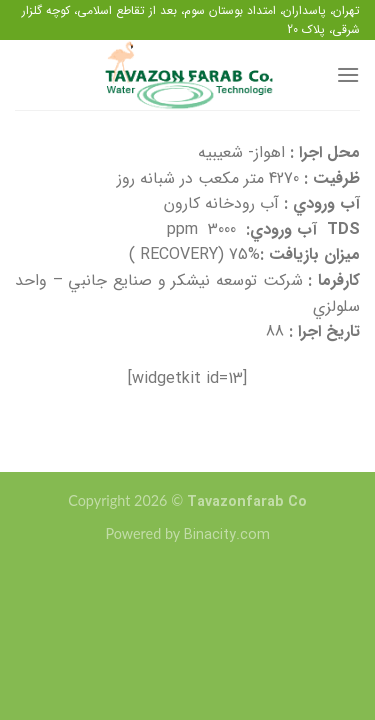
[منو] (348, 74)
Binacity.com (227, 535)
